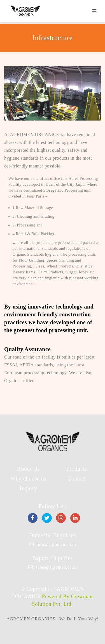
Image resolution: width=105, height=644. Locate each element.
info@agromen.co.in (56, 544)
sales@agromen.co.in (56, 567)
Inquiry (28, 488)
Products (77, 469)
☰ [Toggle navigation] (94, 11)
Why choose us (28, 479)
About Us (28, 469)
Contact (77, 479)
